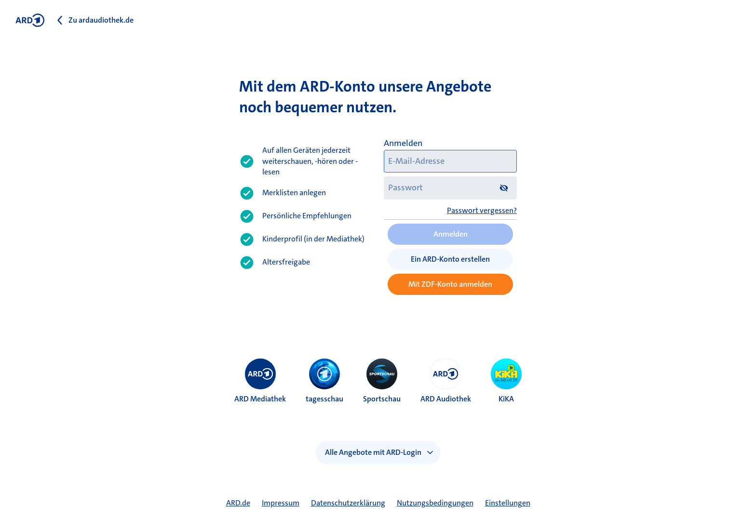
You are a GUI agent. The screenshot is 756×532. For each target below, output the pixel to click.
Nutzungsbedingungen (435, 503)
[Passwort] (450, 188)
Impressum (281, 503)
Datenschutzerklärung (348, 503)
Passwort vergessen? (482, 210)
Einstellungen (508, 503)
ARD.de (238, 503)
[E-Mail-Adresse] (450, 161)
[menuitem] (260, 374)
